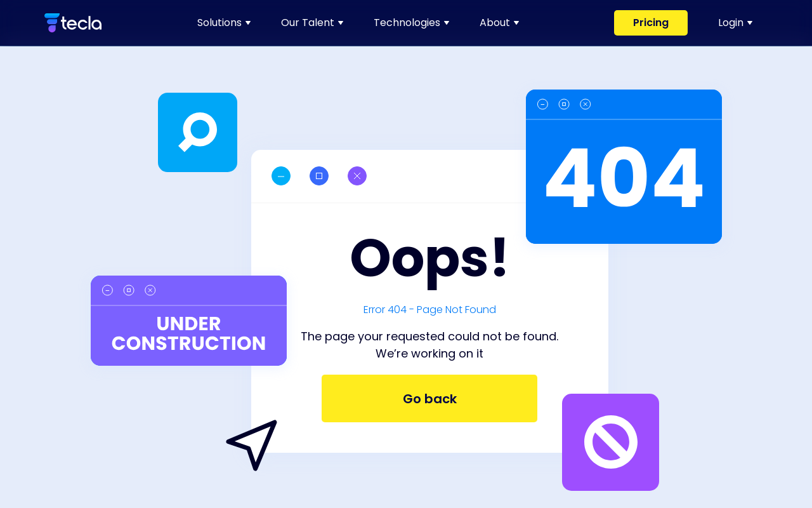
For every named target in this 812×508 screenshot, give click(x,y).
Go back (430, 399)
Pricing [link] (651, 23)
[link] (73, 23)
